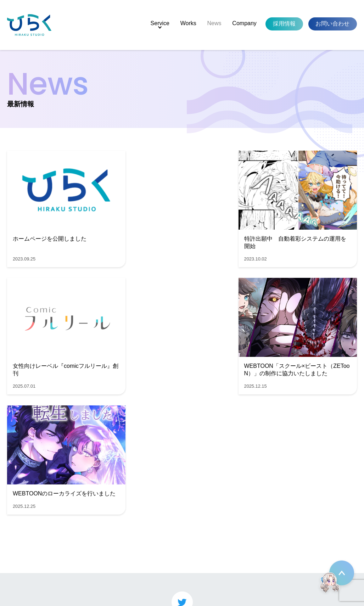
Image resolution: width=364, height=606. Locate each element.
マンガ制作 (76, 528)
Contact (24, 574)
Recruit (23, 565)
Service (160, 23)
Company (244, 23)
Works (188, 23)
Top (19, 528)
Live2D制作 (76, 549)
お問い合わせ (332, 24)
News (214, 23)
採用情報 (284, 24)
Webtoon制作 (79, 538)
